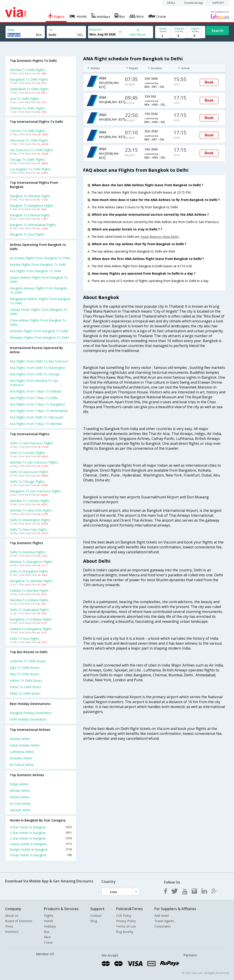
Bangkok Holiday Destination (31, 713)
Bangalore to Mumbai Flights (31, 581)
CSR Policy (124, 916)
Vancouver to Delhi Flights (29, 140)
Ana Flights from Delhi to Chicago (35, 374)
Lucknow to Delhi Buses (28, 661)
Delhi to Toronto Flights (28, 453)
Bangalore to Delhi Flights (29, 79)
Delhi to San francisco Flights (32, 443)
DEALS (171, 3)
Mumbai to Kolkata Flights (29, 600)
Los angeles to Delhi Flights (30, 169)
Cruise (48, 942)
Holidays (50, 926)
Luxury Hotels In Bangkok (41, 844)
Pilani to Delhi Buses (25, 693)
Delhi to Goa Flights (25, 638)
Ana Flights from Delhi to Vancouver (37, 417)
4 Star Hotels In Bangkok (41, 827)
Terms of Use (126, 926)
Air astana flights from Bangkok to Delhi (40, 258)
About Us (12, 916)
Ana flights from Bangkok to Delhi (35, 271)
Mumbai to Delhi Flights (27, 70)
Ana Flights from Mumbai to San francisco (34, 383)
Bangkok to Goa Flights (27, 234)
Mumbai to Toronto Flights (30, 501)
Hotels (49, 921)
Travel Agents (164, 921)
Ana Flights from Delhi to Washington (38, 368)
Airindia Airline (20, 739)
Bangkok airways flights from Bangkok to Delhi (38, 290)
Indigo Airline (19, 784)
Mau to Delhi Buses (25, 674)
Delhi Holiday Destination (28, 719)
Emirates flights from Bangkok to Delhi (39, 331)
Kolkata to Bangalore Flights (31, 629)
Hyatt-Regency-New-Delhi (160, 237)
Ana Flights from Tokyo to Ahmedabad (39, 411)
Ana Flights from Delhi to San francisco (39, 361)
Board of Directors (19, 921)
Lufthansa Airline (22, 752)
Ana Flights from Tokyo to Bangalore (37, 404)
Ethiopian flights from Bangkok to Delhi (39, 337)
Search (217, 31)
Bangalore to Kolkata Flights (31, 619)
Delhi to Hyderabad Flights (29, 610)
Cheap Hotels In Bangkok (41, 855)
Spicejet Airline (20, 810)
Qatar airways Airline (25, 745)
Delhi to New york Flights (29, 530)
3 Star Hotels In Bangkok (41, 833)
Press (9, 926)
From (11, 30)
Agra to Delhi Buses (25, 668)
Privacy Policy (126, 921)
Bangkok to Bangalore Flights (32, 206)
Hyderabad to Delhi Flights (29, 89)
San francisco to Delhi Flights (32, 150)
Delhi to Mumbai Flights (27, 552)
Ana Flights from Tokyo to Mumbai (36, 424)
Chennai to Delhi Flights (27, 108)
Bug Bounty (125, 932)
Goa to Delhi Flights (25, 99)
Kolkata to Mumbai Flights (29, 590)
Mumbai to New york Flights (31, 510)
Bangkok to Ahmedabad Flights (33, 225)
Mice (47, 937)
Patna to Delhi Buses (26, 687)
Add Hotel (162, 916)
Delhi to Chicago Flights (27, 482)
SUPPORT (218, 3)
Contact (96, 916)
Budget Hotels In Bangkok (41, 849)
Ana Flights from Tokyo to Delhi (34, 398)
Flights (49, 916)
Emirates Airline (21, 758)
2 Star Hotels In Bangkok (41, 838)
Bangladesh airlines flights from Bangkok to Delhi (40, 301)
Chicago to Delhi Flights (27, 160)
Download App (194, 3)
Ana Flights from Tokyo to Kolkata (35, 391)
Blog (94, 921)
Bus (47, 932)
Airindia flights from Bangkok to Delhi (38, 264)
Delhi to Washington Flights (30, 520)
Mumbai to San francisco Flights (34, 462)
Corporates (163, 926)
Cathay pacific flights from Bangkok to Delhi (39, 312)
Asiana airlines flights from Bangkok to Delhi (39, 280)
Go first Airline (20, 803)
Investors (12, 932)
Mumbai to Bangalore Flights (31, 562)
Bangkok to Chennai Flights (30, 215)
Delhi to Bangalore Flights (29, 571)
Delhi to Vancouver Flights (29, 472)
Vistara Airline (19, 797)
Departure (95, 29)
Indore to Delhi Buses (26, 680)
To (51, 30)
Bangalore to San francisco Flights (35, 491)
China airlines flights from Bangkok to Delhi (38, 322)
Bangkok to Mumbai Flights (30, 196)
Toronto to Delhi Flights (28, 131)
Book (209, 82)
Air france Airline (22, 765)
